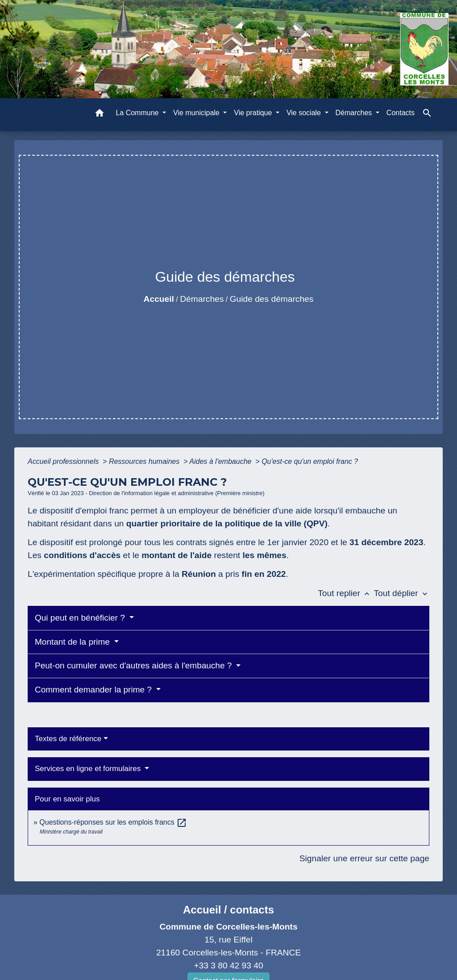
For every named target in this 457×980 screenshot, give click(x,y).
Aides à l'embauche (221, 461)
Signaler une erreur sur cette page (364, 858)
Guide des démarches (272, 299)
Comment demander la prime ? (94, 690)
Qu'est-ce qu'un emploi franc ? (310, 461)
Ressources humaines (145, 461)
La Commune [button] (138, 113)
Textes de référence (68, 739)
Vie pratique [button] (254, 113)
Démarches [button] (355, 113)
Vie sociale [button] (305, 113)
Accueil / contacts (228, 910)
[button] (100, 115)
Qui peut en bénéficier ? (81, 618)
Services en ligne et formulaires (89, 769)
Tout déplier (401, 593)
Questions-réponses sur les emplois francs (113, 822)
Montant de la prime (73, 642)
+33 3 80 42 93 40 (228, 965)
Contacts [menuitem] (401, 113)
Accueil (159, 299)
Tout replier (346, 593)
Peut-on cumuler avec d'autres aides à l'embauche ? (135, 665)
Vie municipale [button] (197, 113)
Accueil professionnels (64, 461)
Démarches (202, 299)
